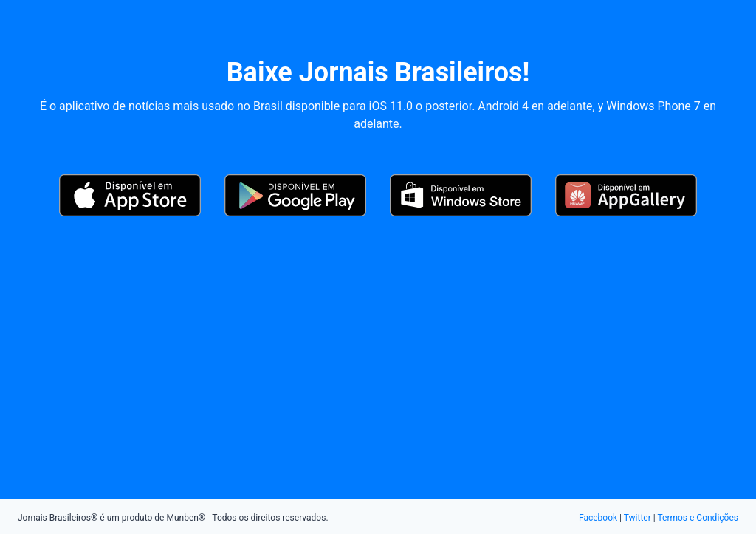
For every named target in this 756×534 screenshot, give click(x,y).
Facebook (598, 518)
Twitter (638, 518)
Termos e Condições (698, 518)
